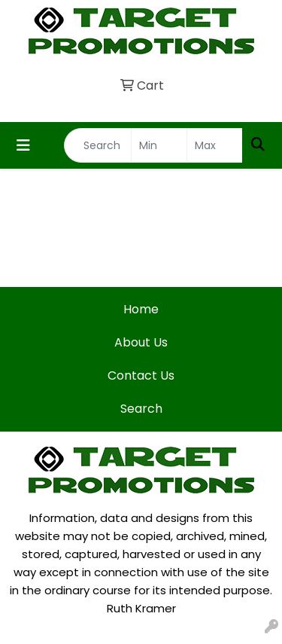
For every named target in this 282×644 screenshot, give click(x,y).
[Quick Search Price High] (215, 145)
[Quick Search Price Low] (159, 145)
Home (141, 309)
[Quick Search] (98, 145)
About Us (141, 342)
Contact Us (141, 375)
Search (141, 409)
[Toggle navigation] (23, 145)
